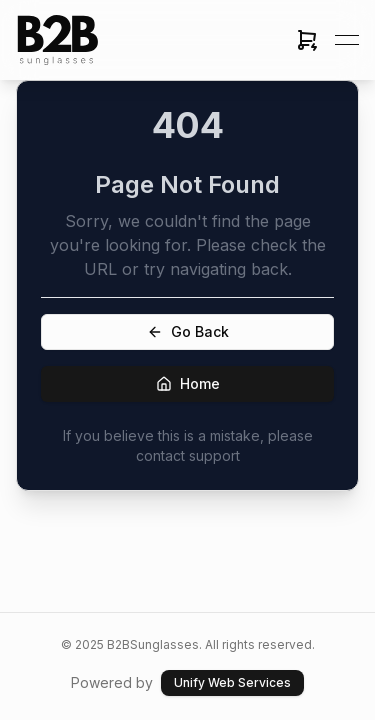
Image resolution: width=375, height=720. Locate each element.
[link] (58, 40)
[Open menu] (347, 40)
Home (188, 383)
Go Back (188, 331)
